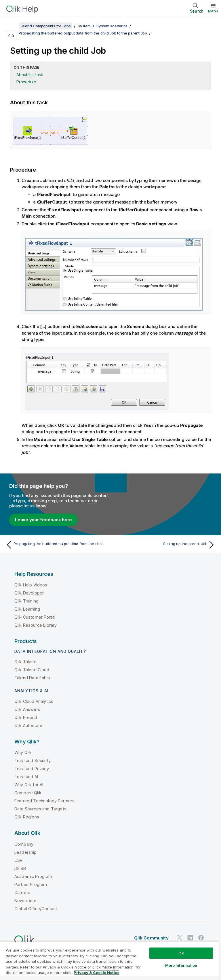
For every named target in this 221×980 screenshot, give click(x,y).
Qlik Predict (26, 717)
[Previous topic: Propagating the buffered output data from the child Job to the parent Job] (56, 545)
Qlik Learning (27, 609)
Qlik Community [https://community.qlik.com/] (151, 938)
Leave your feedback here (43, 520)
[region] (109, 961)
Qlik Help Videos (31, 585)
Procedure (26, 82)
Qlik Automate (28, 725)
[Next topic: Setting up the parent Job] (165, 545)
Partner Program (31, 884)
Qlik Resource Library (36, 625)
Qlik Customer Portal (35, 617)
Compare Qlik (28, 793)
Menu (213, 11)
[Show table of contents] (12, 26)
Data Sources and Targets (40, 809)
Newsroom (25, 901)
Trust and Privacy (32, 769)
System (84, 26)
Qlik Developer (29, 593)
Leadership (26, 852)
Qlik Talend (25, 662)
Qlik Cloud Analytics (34, 701)
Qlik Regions (27, 817)
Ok (181, 953)
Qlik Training (26, 601)
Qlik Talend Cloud (32, 670)
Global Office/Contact (36, 909)
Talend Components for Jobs (45, 26)
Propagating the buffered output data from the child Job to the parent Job (83, 33)
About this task (30, 75)
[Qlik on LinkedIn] (190, 938)
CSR (18, 860)
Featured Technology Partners (44, 801)
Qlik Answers (27, 709)
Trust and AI (26, 777)
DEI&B (20, 868)
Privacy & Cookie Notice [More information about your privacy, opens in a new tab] (97, 973)
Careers (22, 892)
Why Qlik (23, 752)
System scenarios (112, 26)
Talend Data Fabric (33, 678)
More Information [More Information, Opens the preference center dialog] (181, 965)
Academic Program (33, 876)
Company (24, 844)
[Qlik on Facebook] (201, 938)
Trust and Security (33, 761)
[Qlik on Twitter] (180, 938)
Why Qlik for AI (29, 785)
